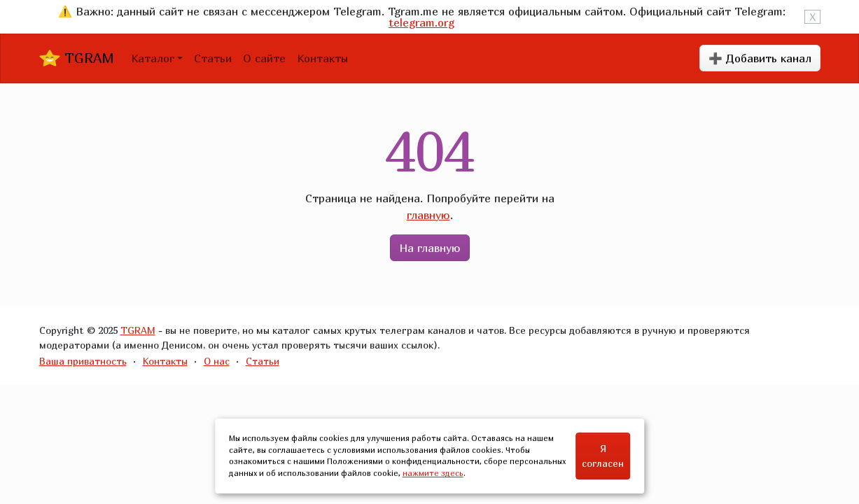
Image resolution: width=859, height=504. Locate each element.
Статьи (213, 58)
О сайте (264, 58)
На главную (430, 248)
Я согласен (603, 456)
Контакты (322, 58)
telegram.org (421, 22)
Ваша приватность (83, 361)
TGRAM (77, 58)
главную (428, 215)
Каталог (153, 58)
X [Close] (812, 17)
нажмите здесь (433, 473)
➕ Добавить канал (760, 58)
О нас (217, 361)
